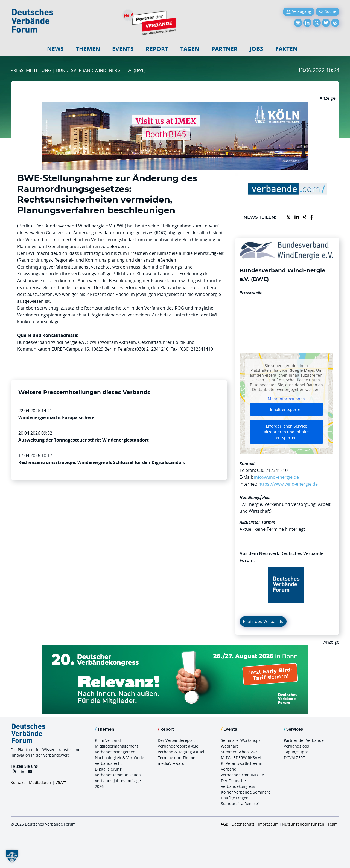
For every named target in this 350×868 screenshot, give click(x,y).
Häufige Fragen (235, 798)
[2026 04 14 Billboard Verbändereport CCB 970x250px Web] (175, 105)
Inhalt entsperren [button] (286, 409)
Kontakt (18, 782)
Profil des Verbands (263, 621)
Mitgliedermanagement (116, 746)
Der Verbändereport (176, 740)
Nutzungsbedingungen (303, 824)
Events (123, 49)
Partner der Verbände (304, 740)
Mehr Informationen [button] (286, 399)
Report (157, 49)
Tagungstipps (296, 752)
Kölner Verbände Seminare (246, 792)
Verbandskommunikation (118, 775)
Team (333, 824)
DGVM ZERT (294, 758)
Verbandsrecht (108, 763)
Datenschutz (243, 824)
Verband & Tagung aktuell (182, 752)
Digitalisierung (108, 769)
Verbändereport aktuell (179, 746)
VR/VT (61, 782)
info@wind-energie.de (276, 477)
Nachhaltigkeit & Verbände (119, 758)
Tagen (190, 49)
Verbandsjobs (296, 746)
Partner (224, 49)
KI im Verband (108, 740)
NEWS (55, 49)
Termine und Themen (178, 758)
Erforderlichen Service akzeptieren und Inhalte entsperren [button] (286, 432)
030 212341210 (272, 470)
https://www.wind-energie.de (288, 484)
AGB (224, 824)
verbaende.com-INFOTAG (244, 775)
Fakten (286, 49)
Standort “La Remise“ (240, 804)
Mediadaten (40, 782)
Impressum (268, 824)
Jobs (256, 49)
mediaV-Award (171, 763)
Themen (88, 49)
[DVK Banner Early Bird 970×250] (175, 649)
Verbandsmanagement (116, 752)
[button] (12, 856)
